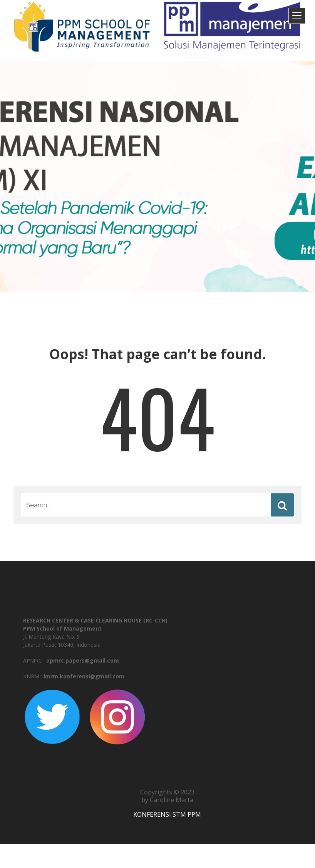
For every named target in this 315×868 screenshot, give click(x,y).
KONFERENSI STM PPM (167, 814)
